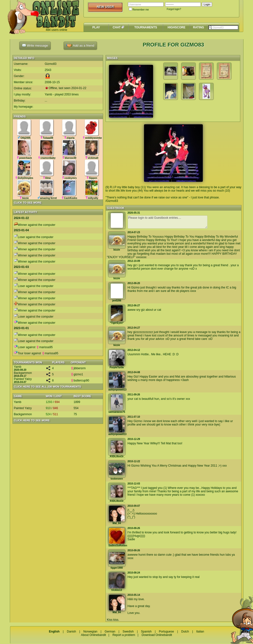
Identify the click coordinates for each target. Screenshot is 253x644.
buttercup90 (80, 380)
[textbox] (223, 27)
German (110, 632)
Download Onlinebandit (157, 635)
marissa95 (44, 347)
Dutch (185, 632)
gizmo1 (77, 374)
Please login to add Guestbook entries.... (168, 222)
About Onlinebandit (94, 635)
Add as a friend (80, 46)
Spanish (146, 632)
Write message (35, 45)
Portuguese (166, 632)
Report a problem (124, 635)
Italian (200, 632)
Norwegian (90, 632)
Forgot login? (174, 9)
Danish (71, 632)
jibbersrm (78, 368)
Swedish (128, 632)
